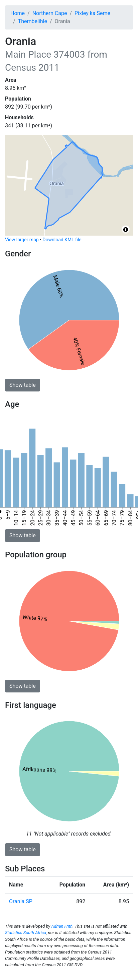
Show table (23, 385)
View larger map (22, 240)
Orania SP (21, 901)
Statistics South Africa (26, 933)
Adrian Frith (62, 926)
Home (18, 13)
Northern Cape (50, 13)
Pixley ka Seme (92, 13)
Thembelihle (33, 21)
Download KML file (62, 240)
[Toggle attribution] (126, 230)
